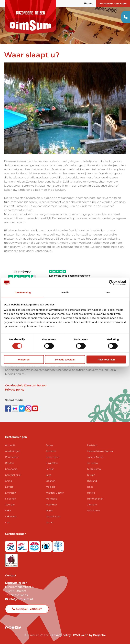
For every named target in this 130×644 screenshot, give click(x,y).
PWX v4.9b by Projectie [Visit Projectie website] (89, 635)
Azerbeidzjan (13, 451)
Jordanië (51, 451)
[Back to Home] (30, 17)
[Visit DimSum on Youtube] (13, 628)
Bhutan (9, 463)
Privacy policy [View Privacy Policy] (61, 635)
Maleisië (51, 487)
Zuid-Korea (93, 511)
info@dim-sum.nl (19, 599)
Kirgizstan (52, 463)
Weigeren (24, 360)
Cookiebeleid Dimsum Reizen (26, 386)
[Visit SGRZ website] (23, 545)
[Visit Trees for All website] (58, 545)
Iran (7, 522)
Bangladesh (12, 457)
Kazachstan (53, 457)
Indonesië (11, 516)
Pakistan (92, 445)
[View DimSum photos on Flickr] (15, 408)
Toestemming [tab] (23, 292)
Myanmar (51, 505)
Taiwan (91, 475)
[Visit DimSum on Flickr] (17, 628)
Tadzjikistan (94, 469)
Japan (49, 445)
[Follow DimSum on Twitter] (22, 408)
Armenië (10, 445)
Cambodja (11, 469)
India (8, 511)
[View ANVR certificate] (35, 545)
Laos (49, 475)
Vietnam (92, 505)
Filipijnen (10, 499)
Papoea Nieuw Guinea (100, 451)
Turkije (91, 493)
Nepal (49, 511)
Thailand (92, 481)
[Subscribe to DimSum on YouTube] (35, 408)
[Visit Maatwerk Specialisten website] (11, 559)
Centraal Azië (13, 475)
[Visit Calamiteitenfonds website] (47, 545)
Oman (50, 522)
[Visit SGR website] (11, 545)
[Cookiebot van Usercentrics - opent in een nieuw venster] (111, 283)
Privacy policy (15, 390)
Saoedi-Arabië (95, 457)
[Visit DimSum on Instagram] (10, 628)
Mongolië (51, 499)
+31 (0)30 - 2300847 (27, 609)
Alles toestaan (106, 360)
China (8, 481)
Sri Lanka (92, 463)
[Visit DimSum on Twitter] (20, 628)
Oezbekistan (53, 516)
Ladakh (50, 469)
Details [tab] (65, 292)
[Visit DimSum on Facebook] (8, 408)
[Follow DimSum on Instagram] (29, 408)
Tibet (90, 487)
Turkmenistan (95, 499)
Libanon (51, 481)
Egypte (9, 487)
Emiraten (10, 493)
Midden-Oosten (55, 493)
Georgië (10, 505)
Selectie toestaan (65, 360)
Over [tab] (107, 292)
